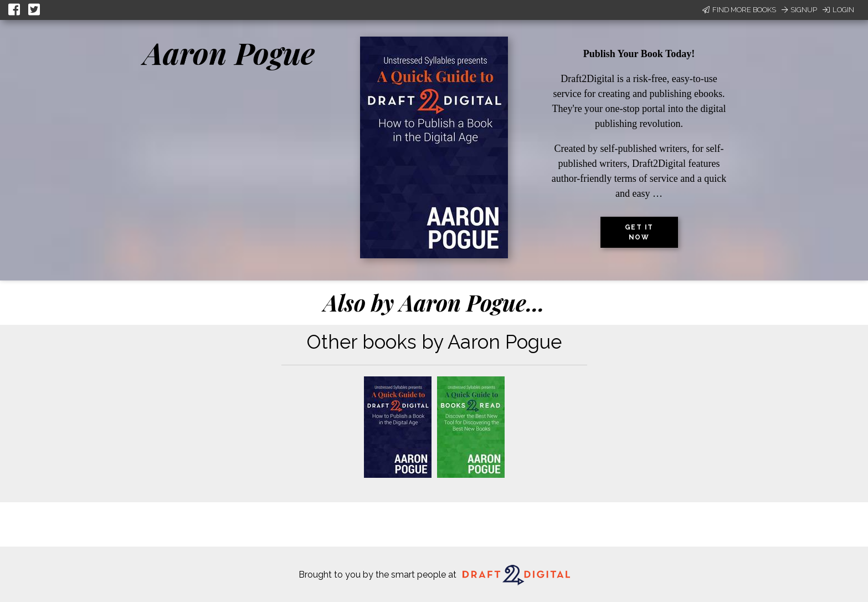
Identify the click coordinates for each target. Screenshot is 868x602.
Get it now (639, 232)
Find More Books (739, 10)
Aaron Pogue (229, 53)
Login (838, 10)
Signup (799, 10)
